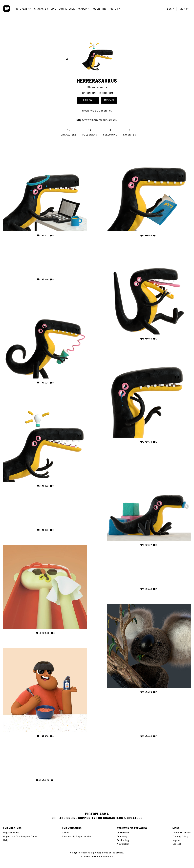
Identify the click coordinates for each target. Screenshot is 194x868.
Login (171, 9)
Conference (67, 9)
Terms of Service (182, 833)
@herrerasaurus (97, 87)
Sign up (184, 9)
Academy (83, 9)
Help (6, 840)
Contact (177, 844)
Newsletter (123, 844)
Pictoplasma (23, 9)
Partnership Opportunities (77, 836)
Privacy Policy (180, 836)
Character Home (45, 9)
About (66, 833)
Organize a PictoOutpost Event (20, 836)
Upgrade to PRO (12, 833)
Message (109, 100)
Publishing (99, 9)
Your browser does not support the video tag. (45, 262)
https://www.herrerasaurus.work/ (97, 120)
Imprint (177, 840)
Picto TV (115, 9)
